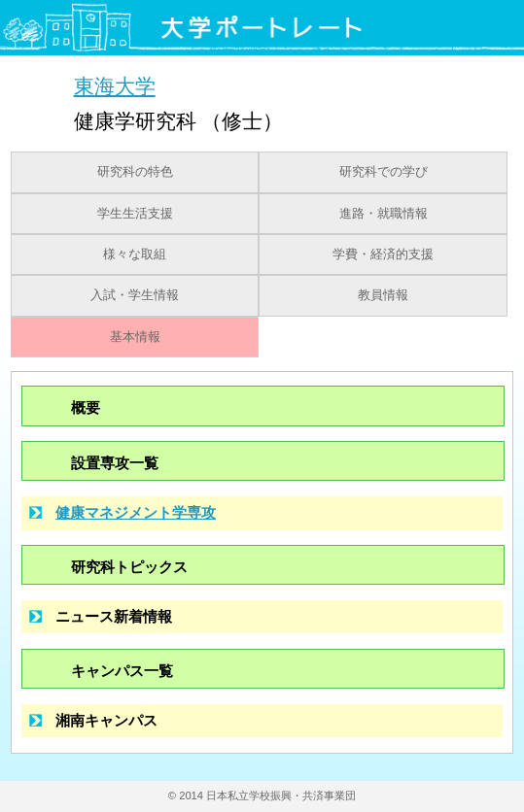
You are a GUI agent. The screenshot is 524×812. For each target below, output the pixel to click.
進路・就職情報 (384, 214)
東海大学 (115, 86)
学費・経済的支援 (383, 254)
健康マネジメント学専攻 (136, 512)
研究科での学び (384, 172)
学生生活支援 (135, 214)
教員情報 (383, 295)
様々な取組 (135, 254)
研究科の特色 (135, 172)
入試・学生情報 (135, 295)
